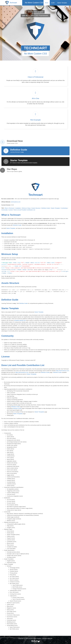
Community (4, 210)
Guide (53, 3)
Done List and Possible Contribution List (24, 210)
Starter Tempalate (32, 374)
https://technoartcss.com (62, 370)
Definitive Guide (46, 208)
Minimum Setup (26, 208)
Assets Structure (36, 208)
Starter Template (62, 3)
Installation (18, 208)
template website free (20, 320)
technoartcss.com (16, 202)
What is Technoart (9, 208)
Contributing (64, 208)
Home (47, 3)
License (11, 210)
